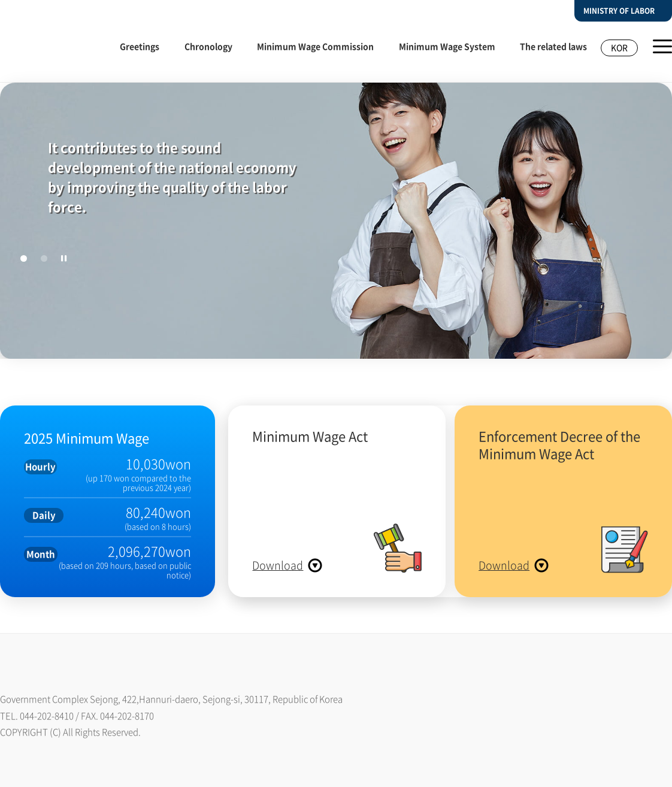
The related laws (553, 46)
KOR (619, 47)
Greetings (140, 46)
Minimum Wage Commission (315, 46)
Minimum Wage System (447, 46)
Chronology (208, 46)
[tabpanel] (336, 234)
